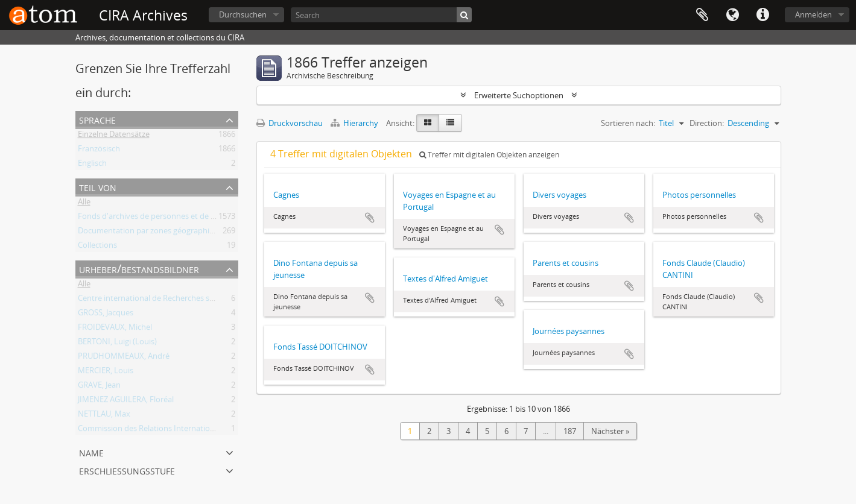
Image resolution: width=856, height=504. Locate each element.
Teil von (98, 187)
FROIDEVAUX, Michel (115, 329)
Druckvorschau (290, 123)
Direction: (707, 123)
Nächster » (610, 431)
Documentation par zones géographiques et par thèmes (178, 233)
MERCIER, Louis (106, 373)
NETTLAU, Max (104, 416)
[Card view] (428, 123)
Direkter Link (762, 15)
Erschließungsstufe (127, 470)
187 (570, 431)
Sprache (732, 15)
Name (91, 452)
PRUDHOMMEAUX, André (124, 358)
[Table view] (450, 123)
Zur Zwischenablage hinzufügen (370, 218)
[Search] (381, 15)
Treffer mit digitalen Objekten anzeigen (489, 155)
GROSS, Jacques (106, 315)
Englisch (92, 165)
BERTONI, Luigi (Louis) (117, 344)
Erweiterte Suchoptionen (519, 95)
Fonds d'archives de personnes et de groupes (159, 218)
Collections (97, 247)
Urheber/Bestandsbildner (139, 269)
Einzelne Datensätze (114, 136)
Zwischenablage (702, 15)
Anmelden (813, 14)
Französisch (99, 151)
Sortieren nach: (628, 123)
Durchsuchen (243, 14)
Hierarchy (355, 123)
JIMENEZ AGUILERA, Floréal (126, 402)
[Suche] (464, 15)
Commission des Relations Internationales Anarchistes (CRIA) (187, 430)
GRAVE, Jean (99, 387)
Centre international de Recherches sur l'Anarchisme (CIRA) (183, 300)
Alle (84, 204)
